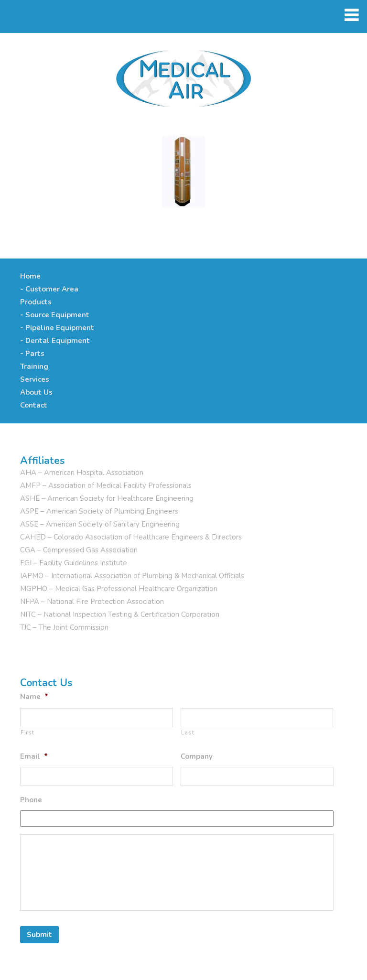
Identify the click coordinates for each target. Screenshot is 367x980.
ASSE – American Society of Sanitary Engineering (100, 524)
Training (34, 366)
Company (197, 757)
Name (34, 697)
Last (188, 732)
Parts (35, 354)
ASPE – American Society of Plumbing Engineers (99, 511)
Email (34, 757)
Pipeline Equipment (60, 328)
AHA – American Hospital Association (82, 473)
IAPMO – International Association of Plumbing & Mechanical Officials (132, 576)
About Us (36, 392)
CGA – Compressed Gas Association (79, 550)
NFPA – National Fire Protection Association (92, 602)
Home (30, 276)
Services (35, 379)
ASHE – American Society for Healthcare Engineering (107, 498)
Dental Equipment (58, 341)
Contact (34, 405)
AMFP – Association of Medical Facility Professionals (106, 485)
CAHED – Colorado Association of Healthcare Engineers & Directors (131, 537)
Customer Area (52, 289)
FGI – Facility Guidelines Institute (74, 563)
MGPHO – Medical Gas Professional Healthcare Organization (119, 589)
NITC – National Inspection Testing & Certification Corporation (120, 614)
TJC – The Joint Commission (64, 627)
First (27, 732)
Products (36, 302)
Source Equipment (57, 315)
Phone (31, 800)
